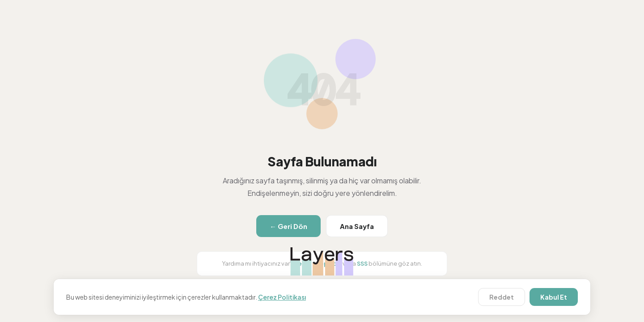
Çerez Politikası (282, 297)
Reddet (502, 297)
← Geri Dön (288, 226)
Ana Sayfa (357, 226)
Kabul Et (554, 297)
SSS (362, 263)
